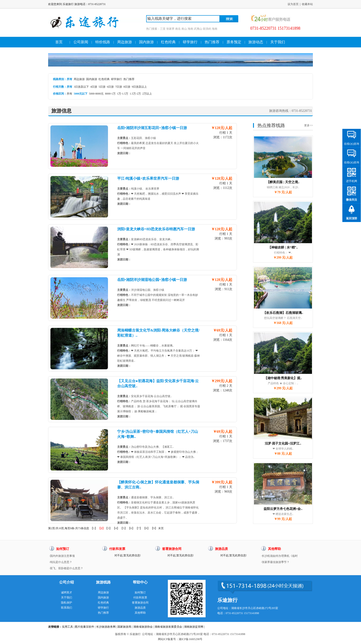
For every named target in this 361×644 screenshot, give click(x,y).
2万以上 (147, 94)
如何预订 (140, 592)
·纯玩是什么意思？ (61, 562)
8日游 (127, 87)
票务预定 (234, 42)
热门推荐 (212, 42)
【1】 (94, 528)
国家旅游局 (124, 627)
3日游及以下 (81, 87)
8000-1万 (110, 94)
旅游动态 (256, 42)
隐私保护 (67, 603)
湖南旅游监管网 (194, 627)
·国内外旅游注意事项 (62, 556)
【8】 (146, 528)
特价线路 (103, 42)
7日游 (119, 87)
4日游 (94, 87)
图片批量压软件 (84, 627)
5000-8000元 (96, 94)
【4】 (116, 528)
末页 (161, 528)
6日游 (110, 87)
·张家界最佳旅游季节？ (275, 562)
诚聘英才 (67, 592)
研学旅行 (190, 42)
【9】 (154, 528)
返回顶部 (352, 218)
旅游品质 (140, 608)
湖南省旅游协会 (143, 627)
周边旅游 (125, 42)
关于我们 (278, 42)
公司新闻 (81, 42)
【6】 (131, 528)
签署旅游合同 (140, 603)
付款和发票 (140, 598)
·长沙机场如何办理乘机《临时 (279, 556)
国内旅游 (146, 42)
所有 (70, 94)
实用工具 (67, 627)
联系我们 (67, 608)
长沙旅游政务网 (106, 627)
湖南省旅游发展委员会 (168, 627)
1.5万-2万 (135, 94)
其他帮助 (140, 613)
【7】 (139, 528)
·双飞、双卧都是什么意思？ (66, 568)
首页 (59, 42)
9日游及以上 (139, 87)
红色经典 (168, 42)
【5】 (124, 528)
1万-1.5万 (123, 94)
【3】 (108, 528)
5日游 (102, 87)
